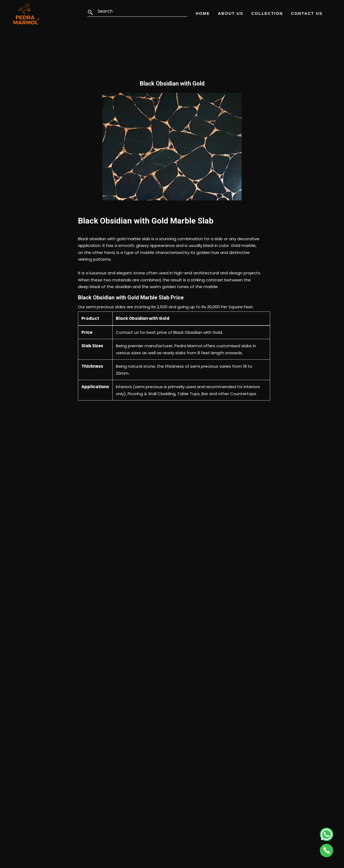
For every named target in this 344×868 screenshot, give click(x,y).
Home (203, 13)
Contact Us (307, 13)
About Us (231, 13)
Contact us (127, 332)
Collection (267, 13)
